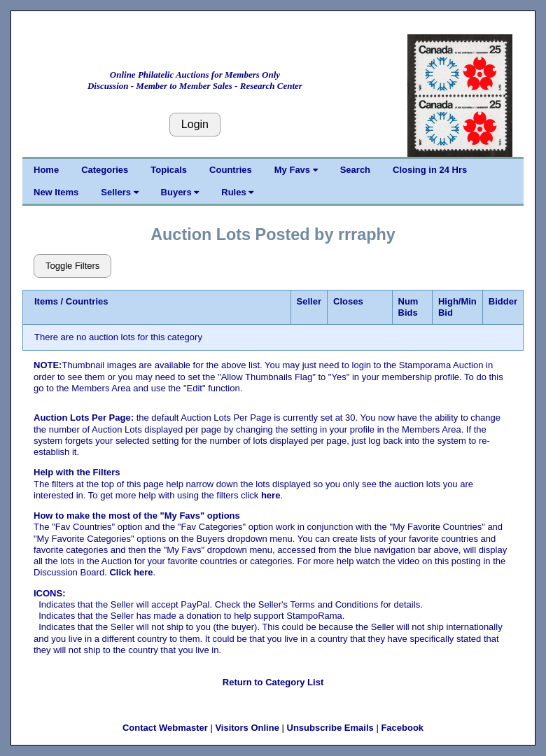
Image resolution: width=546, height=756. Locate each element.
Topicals (169, 170)
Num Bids (408, 307)
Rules (237, 192)
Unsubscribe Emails (330, 728)
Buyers (180, 192)
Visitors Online (247, 728)
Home (46, 170)
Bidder (503, 301)
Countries (231, 170)
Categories (105, 170)
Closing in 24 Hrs (430, 170)
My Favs (296, 170)
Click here (131, 572)
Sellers (119, 192)
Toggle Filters (72, 266)
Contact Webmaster (165, 728)
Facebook (402, 728)
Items (46, 301)
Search (355, 170)
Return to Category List (273, 682)
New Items (56, 192)
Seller (309, 301)
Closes (348, 301)
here (271, 495)
